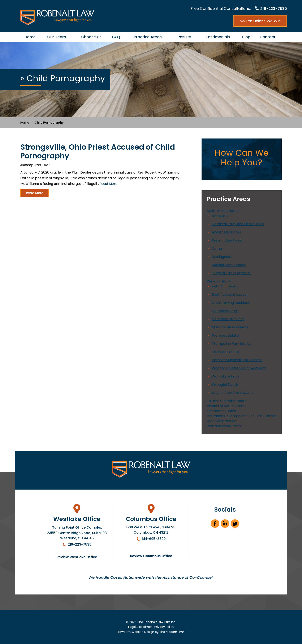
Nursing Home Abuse (229, 265)
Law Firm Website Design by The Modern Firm (151, 632)
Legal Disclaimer (140, 627)
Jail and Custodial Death (227, 401)
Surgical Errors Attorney (232, 273)
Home (30, 37)
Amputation (222, 216)
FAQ (116, 37)
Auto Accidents (224, 286)
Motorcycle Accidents (230, 327)
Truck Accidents (225, 352)
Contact (268, 37)
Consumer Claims (221, 411)
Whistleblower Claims (225, 426)
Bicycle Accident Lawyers (233, 393)
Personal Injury (219, 281)
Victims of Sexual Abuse (226, 406)
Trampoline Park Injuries (232, 344)
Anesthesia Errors (226, 232)
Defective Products (228, 319)
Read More (109, 184)
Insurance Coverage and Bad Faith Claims (241, 416)
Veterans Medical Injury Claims (237, 360)
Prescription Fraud (227, 240)
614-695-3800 (154, 539)
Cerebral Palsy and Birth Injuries (238, 224)
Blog (246, 37)
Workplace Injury (226, 376)
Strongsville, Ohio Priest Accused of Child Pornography (98, 151)
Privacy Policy (164, 627)
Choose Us (91, 37)
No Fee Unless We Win (260, 21)
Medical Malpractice (224, 211)
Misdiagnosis (222, 257)
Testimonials (218, 37)
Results (184, 37)
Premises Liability (226, 335)
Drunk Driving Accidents (232, 303)
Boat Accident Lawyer (230, 295)
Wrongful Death (225, 385)
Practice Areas (148, 37)
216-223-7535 (274, 8)
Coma (217, 249)
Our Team (57, 37)
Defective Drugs (225, 311)
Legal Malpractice (222, 421)
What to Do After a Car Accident (239, 368)
